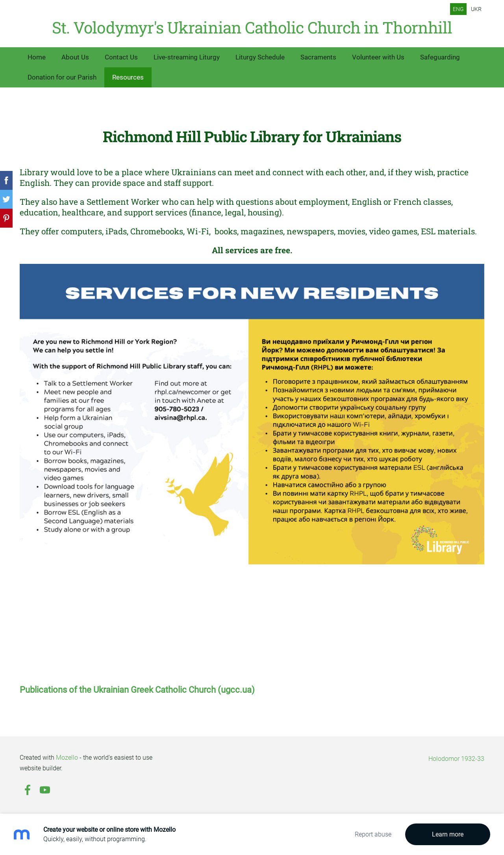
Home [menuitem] (37, 57)
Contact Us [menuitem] (121, 57)
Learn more (448, 834)
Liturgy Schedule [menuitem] (260, 57)
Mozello (67, 758)
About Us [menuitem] (75, 57)
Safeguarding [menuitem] (440, 57)
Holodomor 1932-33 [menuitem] (456, 759)
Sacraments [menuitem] (318, 57)
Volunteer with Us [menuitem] (378, 57)
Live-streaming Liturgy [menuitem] (187, 57)
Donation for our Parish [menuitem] (62, 77)
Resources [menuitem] (128, 77)
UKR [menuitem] (476, 9)
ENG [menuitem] (458, 9)
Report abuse (373, 834)
